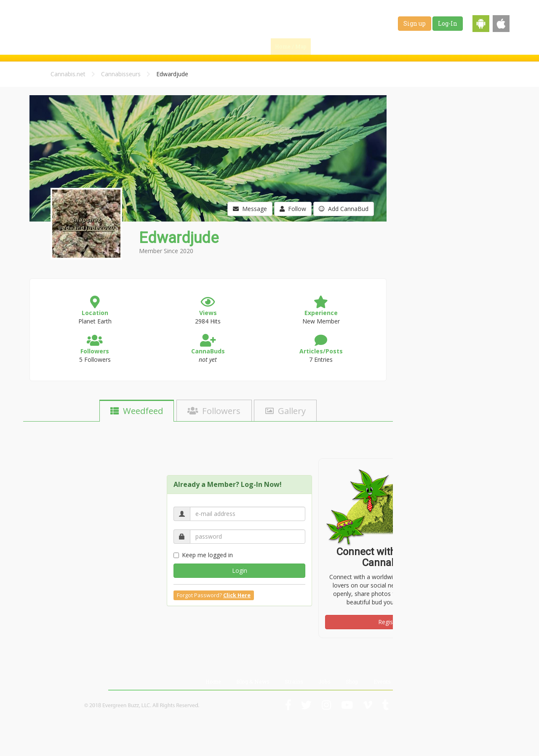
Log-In (448, 23)
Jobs (439, 46)
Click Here (237, 595)
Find (329, 46)
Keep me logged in (203, 555)
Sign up (415, 23)
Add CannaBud (344, 209)
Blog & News (369, 46)
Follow (293, 209)
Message (250, 209)
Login (240, 570)
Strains (409, 46)
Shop (465, 46)
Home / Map (291, 46)
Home (213, 681)
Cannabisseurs (121, 74)
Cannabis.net (68, 74)
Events (495, 46)
